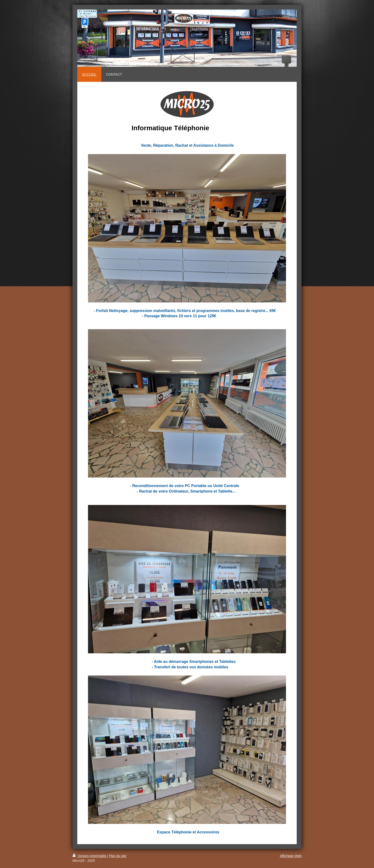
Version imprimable (90, 856)
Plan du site (117, 856)
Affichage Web (291, 856)
